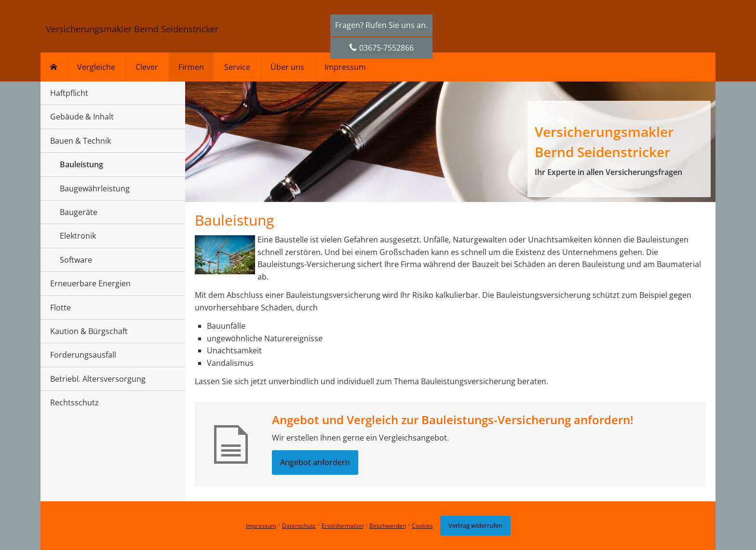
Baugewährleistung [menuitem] (95, 188)
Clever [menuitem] (147, 67)
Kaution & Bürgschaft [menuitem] (89, 331)
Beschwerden (388, 526)
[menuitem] (54, 67)
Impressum (261, 526)
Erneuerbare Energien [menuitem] (90, 283)
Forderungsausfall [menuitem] (83, 355)
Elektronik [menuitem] (78, 236)
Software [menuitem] (76, 260)
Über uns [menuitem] (287, 67)
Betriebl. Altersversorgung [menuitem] (98, 379)
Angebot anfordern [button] (315, 462)
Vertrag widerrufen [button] (475, 525)
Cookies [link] (422, 526)
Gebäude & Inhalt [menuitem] (82, 117)
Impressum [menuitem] (345, 67)
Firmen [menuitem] (191, 67)
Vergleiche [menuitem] (96, 67)
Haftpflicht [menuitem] (69, 93)
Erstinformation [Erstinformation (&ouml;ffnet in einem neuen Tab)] (343, 526)
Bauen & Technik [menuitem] (81, 141)
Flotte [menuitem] (61, 308)
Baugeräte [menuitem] (79, 212)
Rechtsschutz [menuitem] (74, 402)
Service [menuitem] (237, 67)
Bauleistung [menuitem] (81, 164)
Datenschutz (299, 526)
